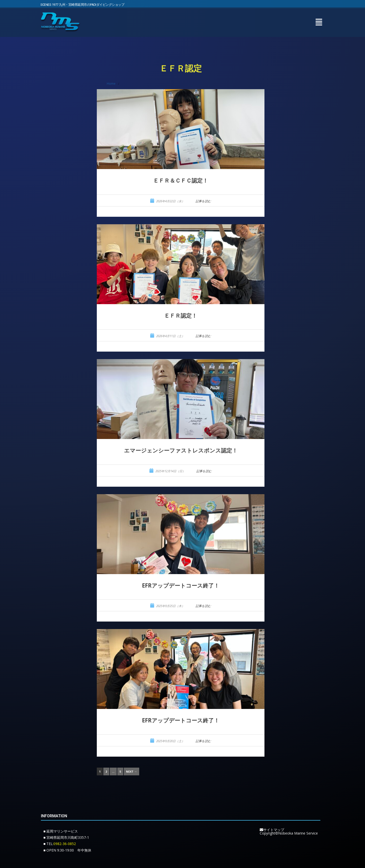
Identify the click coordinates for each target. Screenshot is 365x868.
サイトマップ (272, 830)
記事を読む (203, 201)
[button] (319, 20)
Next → (131, 771)
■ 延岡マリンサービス (61, 831)
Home (111, 84)
